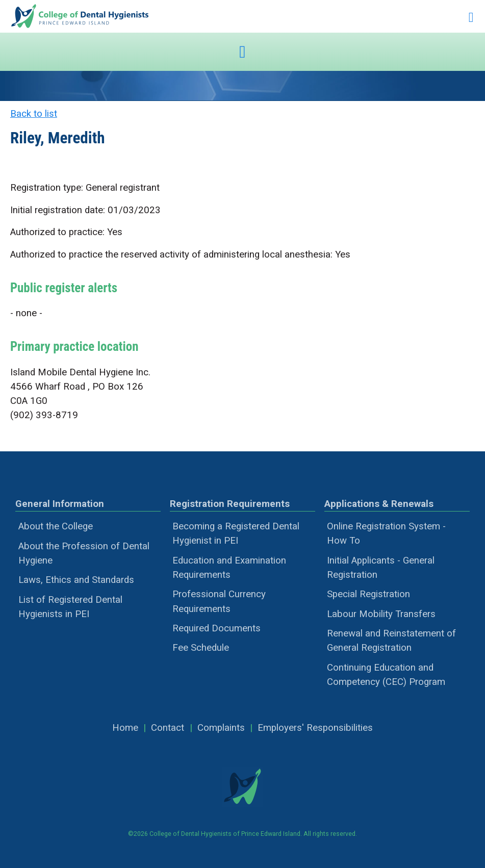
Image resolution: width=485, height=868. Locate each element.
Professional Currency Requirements (219, 601)
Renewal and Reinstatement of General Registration (391, 641)
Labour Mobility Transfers (381, 614)
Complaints (221, 728)
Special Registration (368, 594)
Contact (168, 728)
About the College (56, 526)
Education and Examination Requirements (229, 568)
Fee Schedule (201, 648)
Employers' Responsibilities (315, 728)
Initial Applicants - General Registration (381, 568)
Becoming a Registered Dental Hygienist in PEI (236, 533)
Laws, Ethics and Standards (76, 580)
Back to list (34, 114)
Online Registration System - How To (386, 533)
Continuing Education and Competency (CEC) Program (386, 675)
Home (125, 728)
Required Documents (216, 628)
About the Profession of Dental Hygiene (84, 553)
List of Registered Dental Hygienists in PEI (70, 607)
